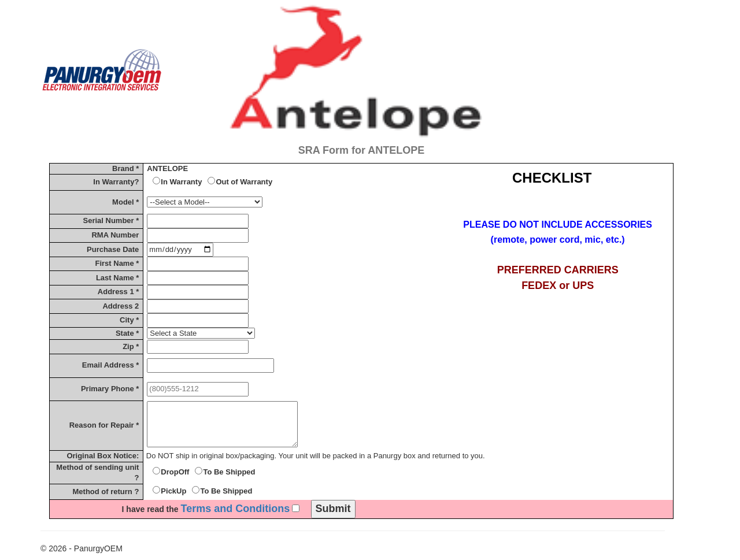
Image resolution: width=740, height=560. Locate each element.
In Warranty (181, 182)
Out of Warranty (244, 182)
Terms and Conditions (236, 509)
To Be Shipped (229, 472)
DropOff (175, 472)
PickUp (173, 491)
